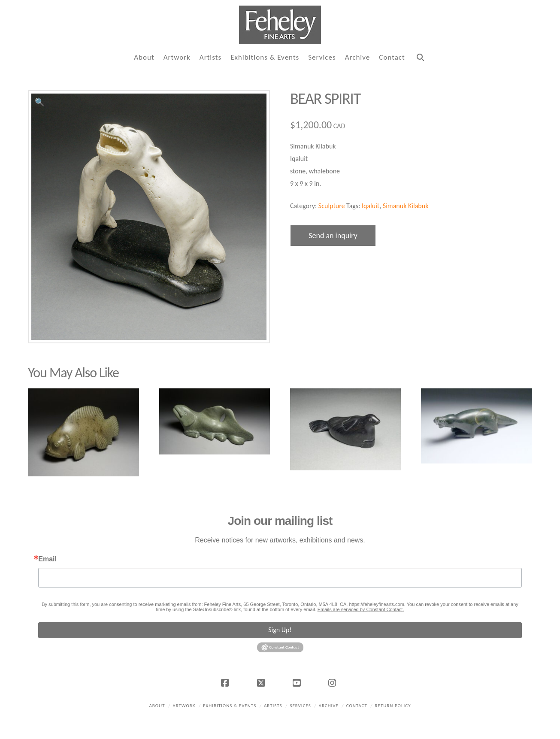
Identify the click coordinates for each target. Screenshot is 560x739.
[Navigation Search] (420, 58)
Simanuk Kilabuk (406, 206)
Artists (273, 706)
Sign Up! (280, 630)
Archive (329, 706)
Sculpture (332, 206)
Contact (357, 706)
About (157, 706)
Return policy (393, 706)
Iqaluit (371, 206)
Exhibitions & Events (230, 706)
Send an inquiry (333, 236)
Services (300, 706)
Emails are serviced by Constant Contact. (361, 609)
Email (47, 559)
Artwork (184, 706)
